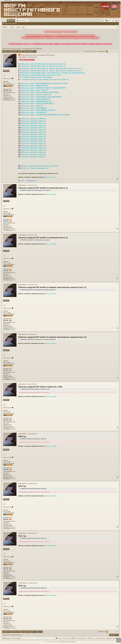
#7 (19, 434)
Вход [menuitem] (100, 21)
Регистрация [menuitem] (103, 21)
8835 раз (13, 100)
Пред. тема (17, 51)
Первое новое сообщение (11, 23)
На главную (8, 21)
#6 (19, 384)
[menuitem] (74, 21)
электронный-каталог (31, 181)
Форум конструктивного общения (68, 642)
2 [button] (109, 51)
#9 (19, 533)
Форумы (17, 21)
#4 (19, 285)
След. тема (26, 51)
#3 (19, 235)
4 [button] (114, 51)
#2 (19, 185)
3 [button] (111, 51)
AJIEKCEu (6, 81)
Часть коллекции (51, 177)
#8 (19, 484)
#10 (19, 583)
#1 (19, 57)
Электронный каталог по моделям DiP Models (22, 49)
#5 (19, 334)
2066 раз (13, 99)
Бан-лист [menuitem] (86, 638)
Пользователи (28, 21)
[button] (118, 51)
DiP (23, 181)
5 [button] (116, 51)
